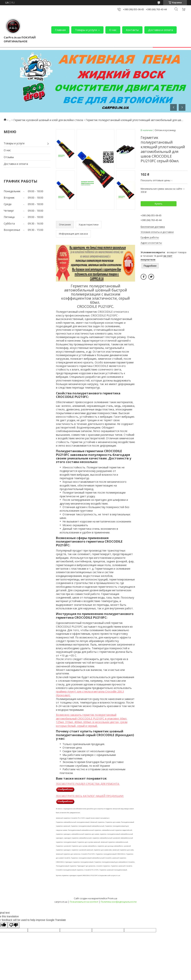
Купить (158, 204)
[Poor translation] (14, 925)
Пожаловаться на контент (84, 902)
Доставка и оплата (161, 30)
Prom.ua (112, 898)
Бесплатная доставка (153, 227)
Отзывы (9, 157)
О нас (113, 30)
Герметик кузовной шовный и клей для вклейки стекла (48, 120)
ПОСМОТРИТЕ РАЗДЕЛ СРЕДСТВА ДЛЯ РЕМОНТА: (88, 784)
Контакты (132, 30)
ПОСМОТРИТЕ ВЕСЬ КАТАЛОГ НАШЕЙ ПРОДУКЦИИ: (90, 796)
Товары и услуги (86, 30)
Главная (60, 30)
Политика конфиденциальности (119, 902)
